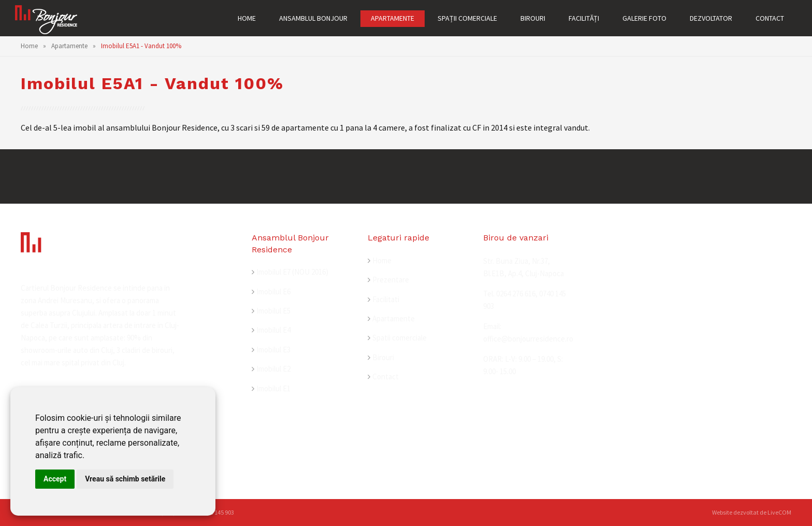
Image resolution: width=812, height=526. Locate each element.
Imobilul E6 (273, 292)
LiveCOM (779, 512)
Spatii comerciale (400, 338)
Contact (386, 376)
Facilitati (386, 299)
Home (29, 46)
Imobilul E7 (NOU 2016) (292, 272)
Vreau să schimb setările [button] (125, 479)
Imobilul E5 (273, 311)
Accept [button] (55, 479)
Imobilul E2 (273, 369)
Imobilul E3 (273, 350)
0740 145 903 (218, 512)
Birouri (383, 357)
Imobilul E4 (273, 330)
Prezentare (391, 280)
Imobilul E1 (273, 388)
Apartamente (69, 46)
